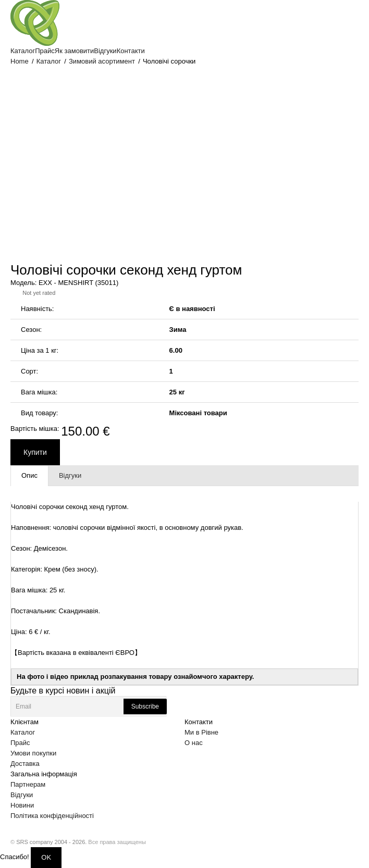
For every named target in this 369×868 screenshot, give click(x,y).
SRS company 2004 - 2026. (51, 842)
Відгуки (22, 795)
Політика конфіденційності (52, 816)
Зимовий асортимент (102, 61)
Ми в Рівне (201, 732)
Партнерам (28, 784)
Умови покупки (33, 753)
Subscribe (145, 706)
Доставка (25, 764)
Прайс (20, 743)
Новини (22, 805)
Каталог (49, 61)
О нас (194, 743)
